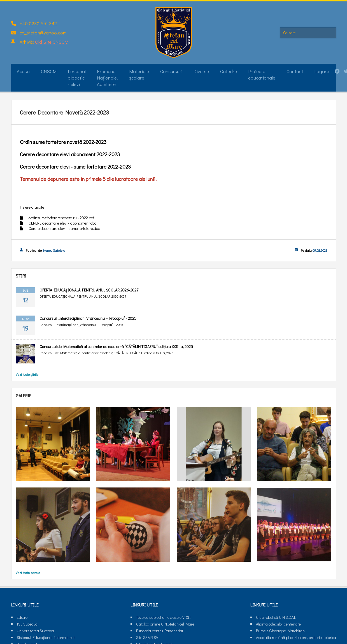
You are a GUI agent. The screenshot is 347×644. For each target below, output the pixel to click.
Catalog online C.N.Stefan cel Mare (165, 624)
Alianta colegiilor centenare (278, 624)
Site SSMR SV (147, 637)
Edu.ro (22, 617)
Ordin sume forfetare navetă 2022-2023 (63, 142)
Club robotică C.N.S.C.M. (276, 617)
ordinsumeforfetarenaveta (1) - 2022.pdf (61, 218)
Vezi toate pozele (28, 573)
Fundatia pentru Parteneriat (160, 631)
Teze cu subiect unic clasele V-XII (163, 617)
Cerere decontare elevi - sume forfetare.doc (64, 228)
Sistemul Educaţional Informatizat (46, 637)
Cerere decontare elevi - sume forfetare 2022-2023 (75, 166)
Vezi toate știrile (27, 374)
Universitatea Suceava (35, 631)
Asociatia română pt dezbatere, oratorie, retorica (296, 637)
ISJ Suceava (27, 624)
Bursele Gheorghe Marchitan (280, 631)
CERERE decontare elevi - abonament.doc (62, 223)
